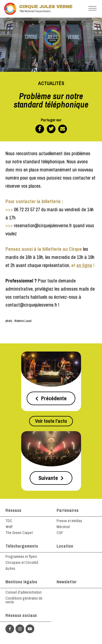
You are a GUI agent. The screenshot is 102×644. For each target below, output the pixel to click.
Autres (10, 568)
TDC (9, 521)
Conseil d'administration (24, 592)
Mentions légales (21, 582)
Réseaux (13, 510)
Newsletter (67, 582)
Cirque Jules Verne (38, 9)
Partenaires (68, 510)
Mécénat (63, 527)
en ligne (84, 265)
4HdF (9, 527)
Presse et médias (69, 521)
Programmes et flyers (21, 557)
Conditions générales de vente (24, 600)
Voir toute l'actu (51, 421)
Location (65, 546)
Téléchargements (22, 546)
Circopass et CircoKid (22, 562)
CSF (60, 533)
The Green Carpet (19, 533)
